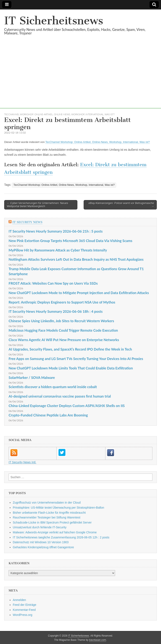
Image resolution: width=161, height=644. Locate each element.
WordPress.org (23, 615)
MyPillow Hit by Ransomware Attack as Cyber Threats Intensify (58, 250)
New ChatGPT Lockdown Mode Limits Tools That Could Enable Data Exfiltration (71, 368)
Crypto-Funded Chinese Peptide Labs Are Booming (48, 415)
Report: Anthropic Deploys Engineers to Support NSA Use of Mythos (62, 302)
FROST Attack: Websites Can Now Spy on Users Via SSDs (53, 283)
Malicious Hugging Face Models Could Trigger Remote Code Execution (63, 330)
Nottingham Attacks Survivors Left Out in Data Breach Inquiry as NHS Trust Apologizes (76, 259)
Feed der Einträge (25, 605)
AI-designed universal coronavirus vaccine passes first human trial (60, 396)
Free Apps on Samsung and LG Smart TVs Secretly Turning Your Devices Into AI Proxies (76, 359)
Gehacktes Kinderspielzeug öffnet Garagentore (43, 547)
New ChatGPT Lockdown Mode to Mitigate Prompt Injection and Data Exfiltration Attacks (79, 293)
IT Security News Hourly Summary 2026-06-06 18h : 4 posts (56, 311)
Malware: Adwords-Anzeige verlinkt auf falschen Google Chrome (55, 532)
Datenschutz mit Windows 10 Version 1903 (41, 542)
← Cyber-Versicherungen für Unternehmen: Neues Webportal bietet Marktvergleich (38, 205)
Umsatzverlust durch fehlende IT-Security (40, 527)
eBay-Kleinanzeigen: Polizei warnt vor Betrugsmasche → (121, 205)
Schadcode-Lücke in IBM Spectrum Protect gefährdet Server (52, 522)
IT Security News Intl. (22, 462)
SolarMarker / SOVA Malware (32, 378)
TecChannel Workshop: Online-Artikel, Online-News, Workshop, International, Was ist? (59, 114)
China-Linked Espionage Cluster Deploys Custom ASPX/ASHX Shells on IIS (67, 406)
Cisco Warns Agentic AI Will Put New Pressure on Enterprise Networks (64, 340)
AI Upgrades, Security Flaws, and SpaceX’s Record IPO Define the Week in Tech (70, 349)
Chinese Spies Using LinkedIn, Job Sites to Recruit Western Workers (61, 321)
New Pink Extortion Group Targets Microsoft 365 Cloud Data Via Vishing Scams (70, 241)
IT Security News (27, 222)
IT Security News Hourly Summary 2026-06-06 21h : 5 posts (56, 231)
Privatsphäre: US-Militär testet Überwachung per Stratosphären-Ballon (58, 508)
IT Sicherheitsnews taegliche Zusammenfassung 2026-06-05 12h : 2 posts (61, 537)
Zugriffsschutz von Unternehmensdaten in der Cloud (47, 503)
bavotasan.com (98, 640)
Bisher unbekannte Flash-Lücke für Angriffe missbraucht (49, 513)
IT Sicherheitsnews (54, 21)
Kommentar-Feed (24, 610)
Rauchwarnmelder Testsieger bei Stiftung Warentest (47, 517)
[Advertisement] (80, 79)
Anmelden (19, 600)
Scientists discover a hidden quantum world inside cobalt (53, 387)
